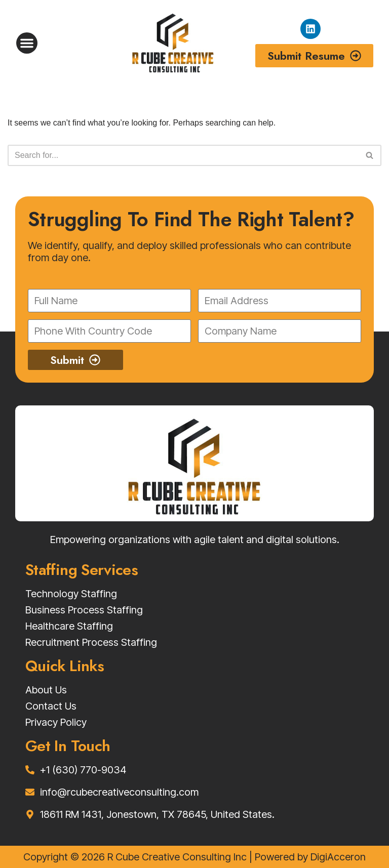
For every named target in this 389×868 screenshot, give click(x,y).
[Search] (183, 155)
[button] (27, 43)
